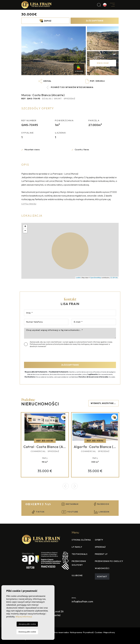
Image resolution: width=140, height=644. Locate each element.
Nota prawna (76, 632)
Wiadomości (102, 568)
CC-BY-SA (114, 278)
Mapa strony (109, 632)
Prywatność (88, 632)
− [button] (25, 231)
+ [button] (25, 227)
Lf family (77, 547)
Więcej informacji (24, 617)
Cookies (99, 632)
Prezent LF (101, 554)
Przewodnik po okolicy (109, 561)
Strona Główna (81, 540)
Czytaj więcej (29, 204)
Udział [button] (45, 81)
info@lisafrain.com (82, 601)
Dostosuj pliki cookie (27, 632)
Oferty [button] (99, 540)
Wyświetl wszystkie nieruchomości (105, 403)
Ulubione (77, 575)
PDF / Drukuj (95, 81)
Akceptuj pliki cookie (27, 624)
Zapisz (45, 21)
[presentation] (39, 354)
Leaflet (78, 278)
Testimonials (80, 554)
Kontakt (102, 577)
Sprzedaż (100, 547)
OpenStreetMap (96, 278)
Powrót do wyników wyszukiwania (70, 87)
